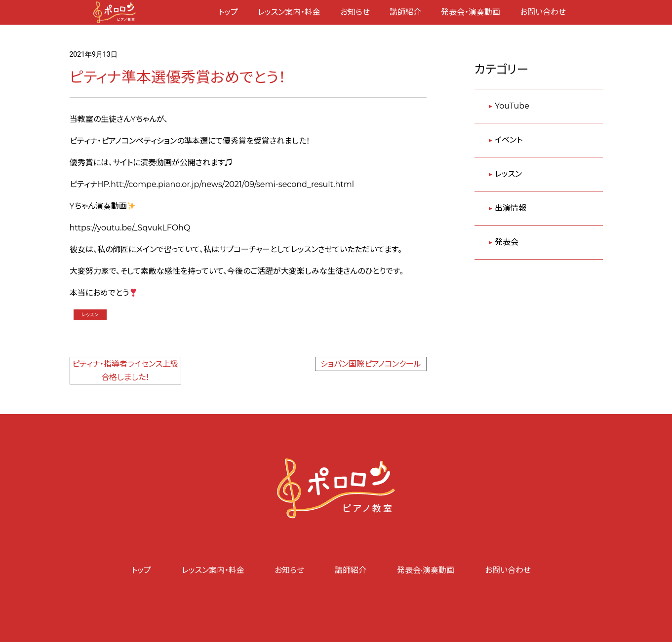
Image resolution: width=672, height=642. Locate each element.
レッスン (90, 315)
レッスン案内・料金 (289, 12)
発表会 (507, 242)
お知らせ (355, 12)
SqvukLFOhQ (164, 228)
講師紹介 (405, 12)
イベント (509, 140)
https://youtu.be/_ (104, 228)
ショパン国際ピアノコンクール (371, 364)
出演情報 (511, 208)
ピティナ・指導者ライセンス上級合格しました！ (125, 371)
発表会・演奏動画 (471, 12)
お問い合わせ (543, 12)
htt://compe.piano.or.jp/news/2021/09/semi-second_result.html (232, 184)
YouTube (512, 106)
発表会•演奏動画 (426, 570)
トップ (228, 12)
